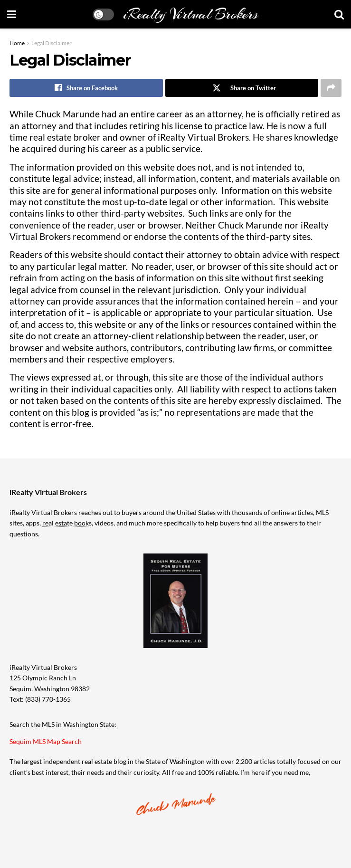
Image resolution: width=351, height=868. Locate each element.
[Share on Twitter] (242, 88)
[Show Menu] (12, 14)
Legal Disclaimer (52, 43)
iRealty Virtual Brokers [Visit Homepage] (190, 14)
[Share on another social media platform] (331, 88)
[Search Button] (339, 14)
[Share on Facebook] (86, 88)
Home (17, 43)
